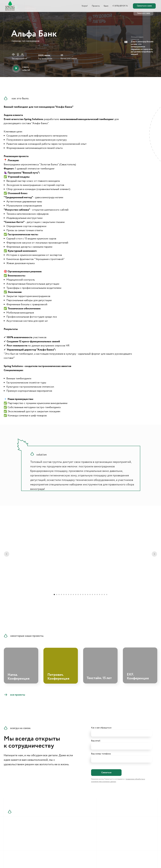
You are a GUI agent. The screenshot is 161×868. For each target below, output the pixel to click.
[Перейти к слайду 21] (102, 595)
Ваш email (96, 741)
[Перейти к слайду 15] (88, 595)
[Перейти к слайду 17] (92, 595)
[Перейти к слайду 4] (61, 595)
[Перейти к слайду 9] (73, 595)
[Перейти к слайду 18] (95, 595)
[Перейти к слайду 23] (107, 595)
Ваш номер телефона (101, 754)
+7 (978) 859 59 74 (144, 8)
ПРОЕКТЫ (115, 8)
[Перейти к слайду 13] (83, 595)
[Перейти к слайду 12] (80, 595)
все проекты (18, 695)
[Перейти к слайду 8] (71, 595)
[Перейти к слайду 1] (54, 595)
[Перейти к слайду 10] (76, 595)
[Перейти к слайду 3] (59, 595)
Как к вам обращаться (101, 728)
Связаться (106, 773)
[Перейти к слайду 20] (100, 595)
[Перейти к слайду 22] (104, 595)
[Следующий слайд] (154, 554)
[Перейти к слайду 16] (90, 595)
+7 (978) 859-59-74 (22, 834)
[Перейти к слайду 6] (66, 595)
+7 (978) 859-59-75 (22, 837)
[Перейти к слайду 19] (97, 595)
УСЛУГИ (104, 8)
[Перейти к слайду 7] (69, 595)
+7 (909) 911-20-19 (22, 840)
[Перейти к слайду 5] (64, 595)
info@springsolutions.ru (56, 834)
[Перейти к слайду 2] (57, 595)
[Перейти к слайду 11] (78, 595)
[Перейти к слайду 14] (85, 595)
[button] (16, 68)
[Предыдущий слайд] (7, 554)
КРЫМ (127, 8)
